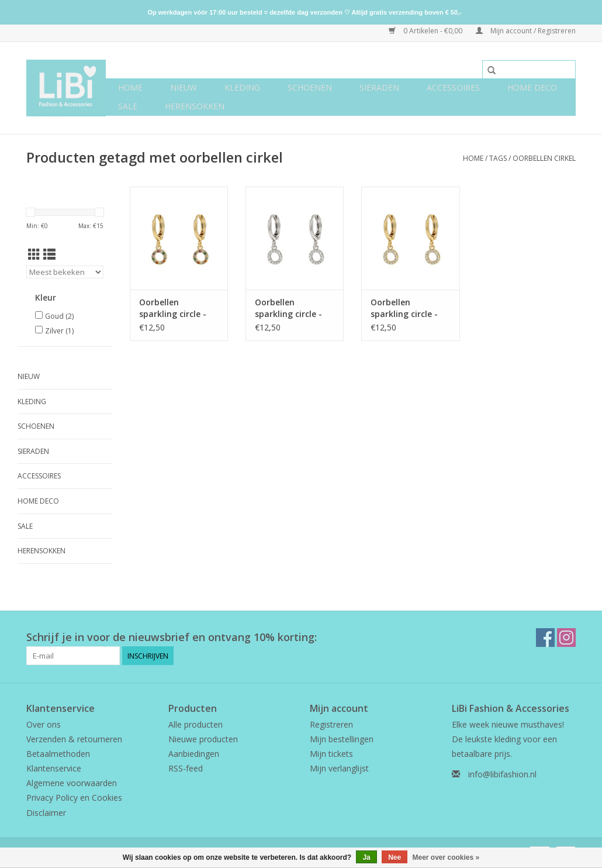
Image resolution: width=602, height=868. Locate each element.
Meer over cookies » (446, 857)
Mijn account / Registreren (526, 31)
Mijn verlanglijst (339, 768)
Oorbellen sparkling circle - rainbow (173, 308)
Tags (498, 158)
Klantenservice (54, 768)
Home (130, 87)
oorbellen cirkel (544, 158)
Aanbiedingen (194, 754)
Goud (59, 316)
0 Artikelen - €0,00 (426, 31)
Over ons (44, 724)
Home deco (532, 87)
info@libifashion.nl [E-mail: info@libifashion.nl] (502, 774)
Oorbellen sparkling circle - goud (404, 308)
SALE (128, 106)
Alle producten (196, 724)
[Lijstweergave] (49, 254)
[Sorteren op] (65, 272)
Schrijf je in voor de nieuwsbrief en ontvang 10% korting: (172, 637)
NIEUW (184, 87)
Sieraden (379, 87)
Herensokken (195, 106)
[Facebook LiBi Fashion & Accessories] (545, 638)
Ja (366, 857)
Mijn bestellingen (342, 739)
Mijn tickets (331, 754)
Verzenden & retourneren (74, 739)
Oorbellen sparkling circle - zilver (288, 308)
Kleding (242, 87)
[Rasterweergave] (34, 254)
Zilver (59, 331)
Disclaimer (46, 813)
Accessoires (453, 87)
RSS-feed (186, 768)
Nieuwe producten (203, 739)
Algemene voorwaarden (72, 783)
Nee (395, 857)
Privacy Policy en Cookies (74, 798)
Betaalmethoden (58, 754)
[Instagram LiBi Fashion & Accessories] (566, 638)
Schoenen (310, 87)
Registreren (331, 724)
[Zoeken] (529, 70)
